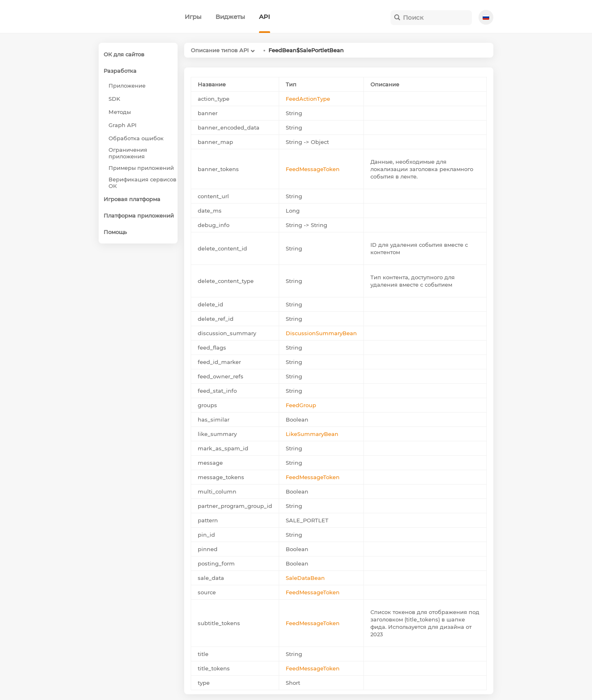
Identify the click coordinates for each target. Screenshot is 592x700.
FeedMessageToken (313, 169)
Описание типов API (220, 50)
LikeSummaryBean (312, 434)
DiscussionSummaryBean (321, 333)
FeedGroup (301, 405)
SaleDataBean (305, 578)
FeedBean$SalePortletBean (306, 50)
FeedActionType (308, 99)
